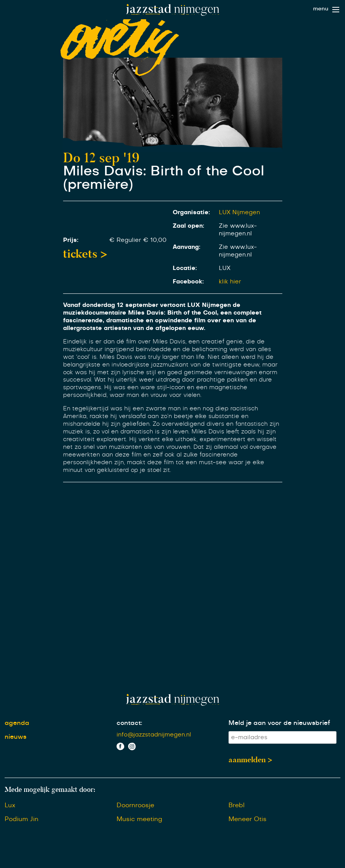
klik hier (230, 282)
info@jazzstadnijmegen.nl (154, 735)
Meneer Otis (247, 819)
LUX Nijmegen (239, 212)
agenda (17, 723)
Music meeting (139, 819)
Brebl (237, 805)
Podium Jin (22, 819)
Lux (10, 805)
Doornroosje (135, 805)
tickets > (85, 254)
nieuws (16, 737)
